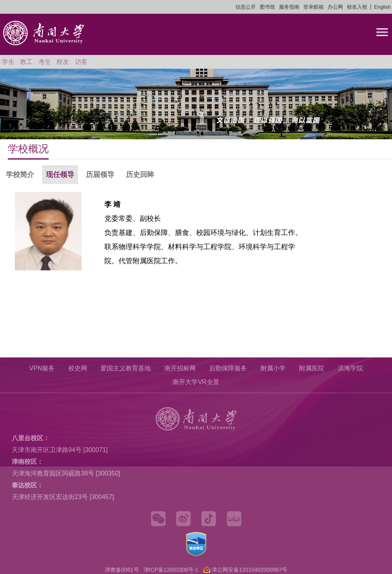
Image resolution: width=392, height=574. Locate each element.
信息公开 (246, 7)
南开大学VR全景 (196, 382)
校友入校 (357, 7)
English (382, 7)
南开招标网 (180, 368)
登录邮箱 (314, 7)
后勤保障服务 (228, 368)
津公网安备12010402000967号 (249, 570)
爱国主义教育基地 (126, 368)
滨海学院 (350, 368)
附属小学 (273, 368)
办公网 (335, 7)
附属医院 (312, 368)
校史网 (78, 368)
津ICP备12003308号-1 (171, 570)
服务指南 (289, 7)
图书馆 (267, 7)
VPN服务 (42, 368)
